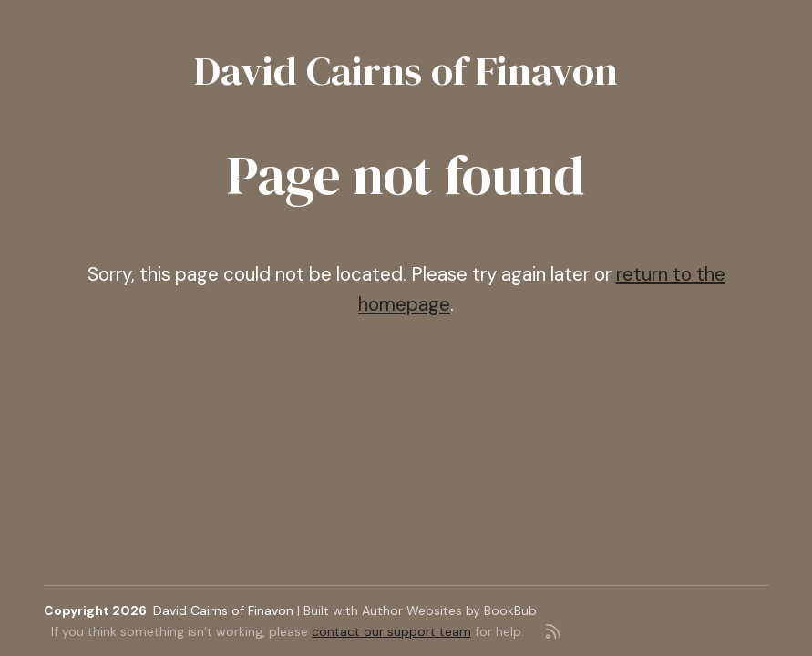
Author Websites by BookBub (449, 610)
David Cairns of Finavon (406, 71)
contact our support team (391, 631)
